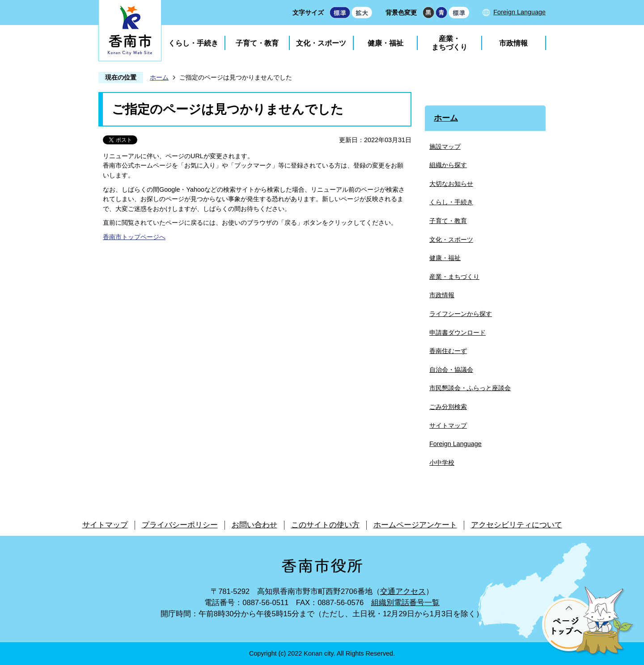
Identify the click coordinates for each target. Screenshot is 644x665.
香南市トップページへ (134, 237)
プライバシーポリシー (180, 525)
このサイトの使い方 (325, 525)
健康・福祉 (386, 43)
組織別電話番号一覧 (405, 603)
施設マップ (445, 147)
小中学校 (442, 463)
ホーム (159, 77)
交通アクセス (403, 591)
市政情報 (513, 43)
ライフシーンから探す (461, 314)
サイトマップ (448, 425)
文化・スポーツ (321, 43)
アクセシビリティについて (517, 525)
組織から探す (448, 165)
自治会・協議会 (451, 370)
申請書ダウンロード (458, 332)
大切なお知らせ (451, 184)
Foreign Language (519, 12)
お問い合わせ (254, 525)
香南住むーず (448, 351)
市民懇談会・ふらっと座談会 (470, 388)
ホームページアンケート (415, 525)
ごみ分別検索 (448, 407)
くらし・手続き (193, 43)
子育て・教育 (257, 43)
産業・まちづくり (449, 43)
